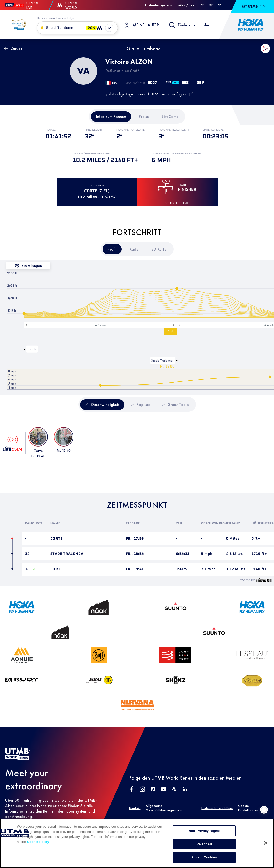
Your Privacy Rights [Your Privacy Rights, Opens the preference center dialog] (204, 835)
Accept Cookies (204, 862)
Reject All (204, 849)
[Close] (266, 848)
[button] (265, 49)
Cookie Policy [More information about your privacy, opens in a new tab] (38, 846)
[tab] (111, 117)
